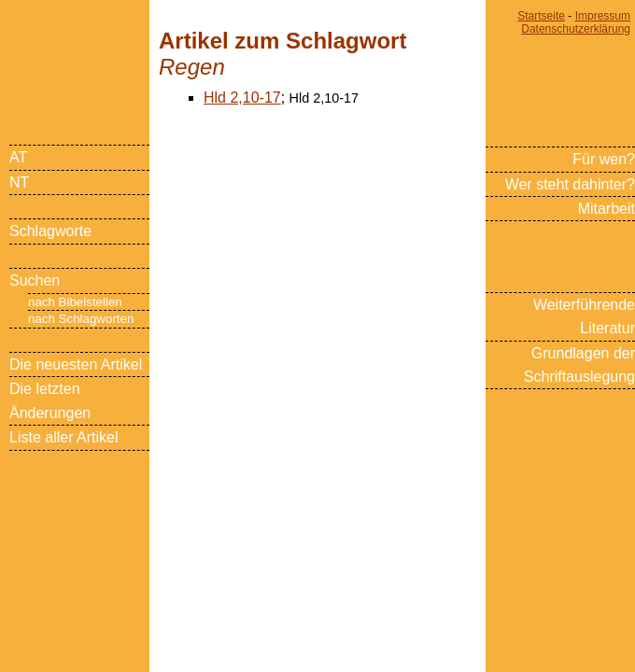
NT (19, 182)
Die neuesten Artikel (76, 364)
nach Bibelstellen (75, 302)
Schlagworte (50, 231)
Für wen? (604, 159)
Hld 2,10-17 (242, 98)
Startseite (541, 16)
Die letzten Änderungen (50, 400)
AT (18, 157)
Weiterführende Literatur (584, 316)
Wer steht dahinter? (570, 184)
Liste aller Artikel (64, 437)
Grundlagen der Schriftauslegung (579, 365)
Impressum (603, 16)
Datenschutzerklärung (576, 29)
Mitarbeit (607, 209)
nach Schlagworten (81, 319)
